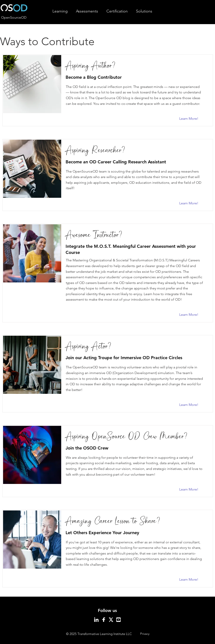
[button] (60, 11)
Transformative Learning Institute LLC (105, 634)
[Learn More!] (191, 119)
